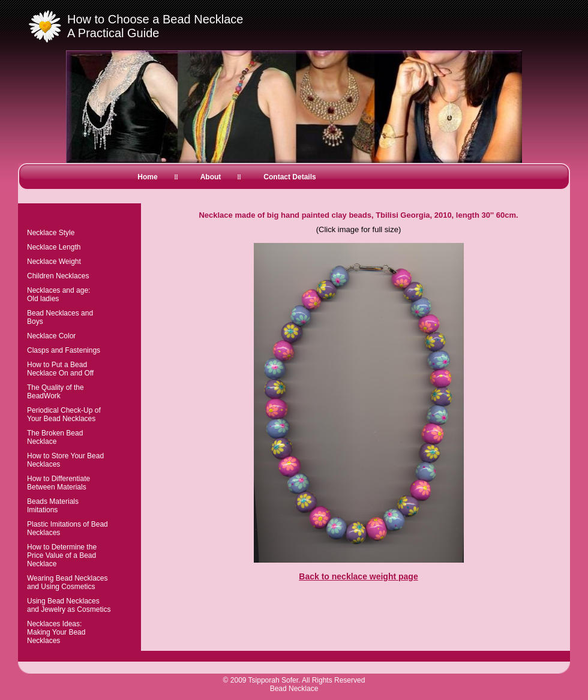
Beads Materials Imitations (53, 506)
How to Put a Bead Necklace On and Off (60, 369)
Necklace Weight (54, 262)
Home (147, 177)
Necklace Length (54, 247)
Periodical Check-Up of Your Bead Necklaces (64, 414)
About (211, 177)
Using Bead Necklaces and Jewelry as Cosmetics (69, 605)
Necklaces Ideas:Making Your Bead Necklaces (56, 632)
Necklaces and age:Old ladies (58, 295)
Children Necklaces (58, 276)
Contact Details (289, 177)
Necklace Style (51, 233)
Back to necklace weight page (358, 576)
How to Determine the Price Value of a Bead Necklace (62, 555)
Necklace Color (51, 336)
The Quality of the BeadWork (55, 392)
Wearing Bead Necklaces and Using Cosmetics (67, 582)
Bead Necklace (294, 689)
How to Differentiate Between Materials (58, 483)
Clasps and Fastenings (64, 350)
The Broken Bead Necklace (55, 437)
